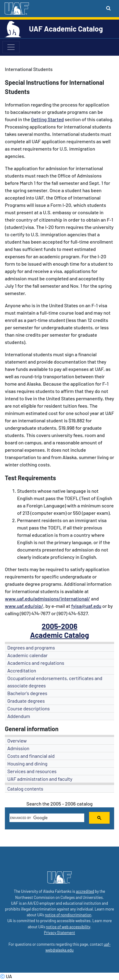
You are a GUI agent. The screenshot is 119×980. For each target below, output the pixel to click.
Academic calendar (27, 655)
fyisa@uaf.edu (86, 606)
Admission (18, 748)
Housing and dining (27, 763)
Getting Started (48, 119)
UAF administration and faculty (40, 779)
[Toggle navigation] (11, 47)
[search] (46, 818)
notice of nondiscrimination (68, 915)
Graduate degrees (26, 701)
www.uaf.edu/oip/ (24, 606)
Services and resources (32, 771)
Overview (17, 741)
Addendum (19, 716)
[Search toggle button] (108, 8)
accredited (85, 891)
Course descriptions (29, 708)
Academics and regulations (36, 663)
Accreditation (22, 670)
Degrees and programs (31, 647)
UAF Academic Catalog (66, 29)
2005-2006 (59, 626)
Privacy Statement (60, 933)
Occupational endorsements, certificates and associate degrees (55, 682)
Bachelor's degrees (27, 693)
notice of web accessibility (68, 927)
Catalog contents (25, 789)
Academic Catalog (59, 635)
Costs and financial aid (31, 756)
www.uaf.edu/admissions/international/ (47, 598)
